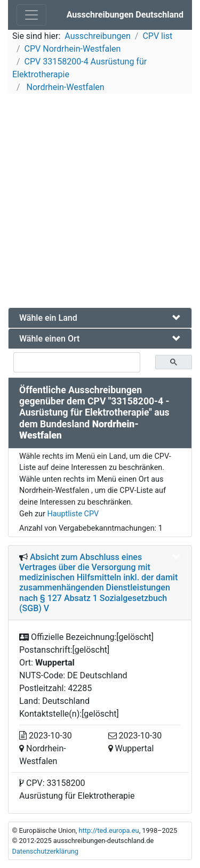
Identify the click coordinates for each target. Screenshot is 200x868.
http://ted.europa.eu (109, 830)
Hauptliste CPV (73, 514)
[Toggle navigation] (31, 15)
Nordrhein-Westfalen (65, 87)
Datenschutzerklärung (45, 851)
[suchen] (77, 362)
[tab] (100, 318)
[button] (100, 318)
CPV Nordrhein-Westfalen (73, 49)
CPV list (157, 36)
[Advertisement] (100, 202)
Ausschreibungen (97, 36)
